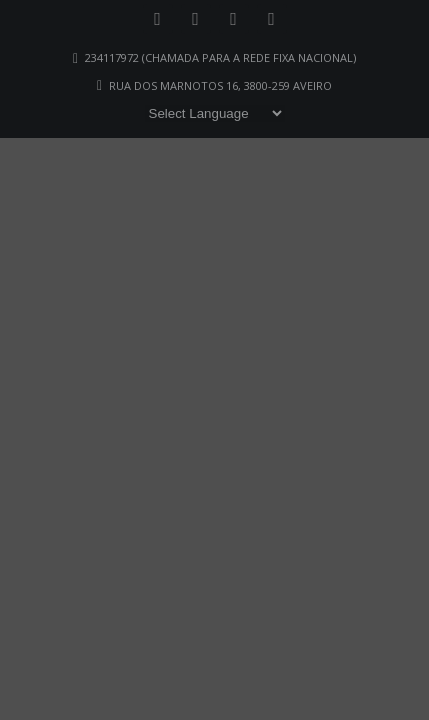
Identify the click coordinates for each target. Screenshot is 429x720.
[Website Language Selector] (215, 113)
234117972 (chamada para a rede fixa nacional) (220, 57)
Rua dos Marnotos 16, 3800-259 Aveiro (220, 85)
